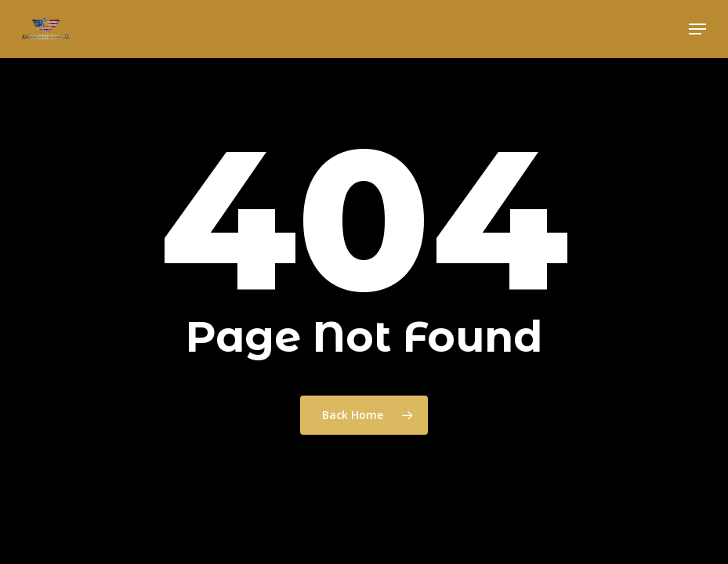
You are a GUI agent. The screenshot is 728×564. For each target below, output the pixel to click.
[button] (697, 29)
